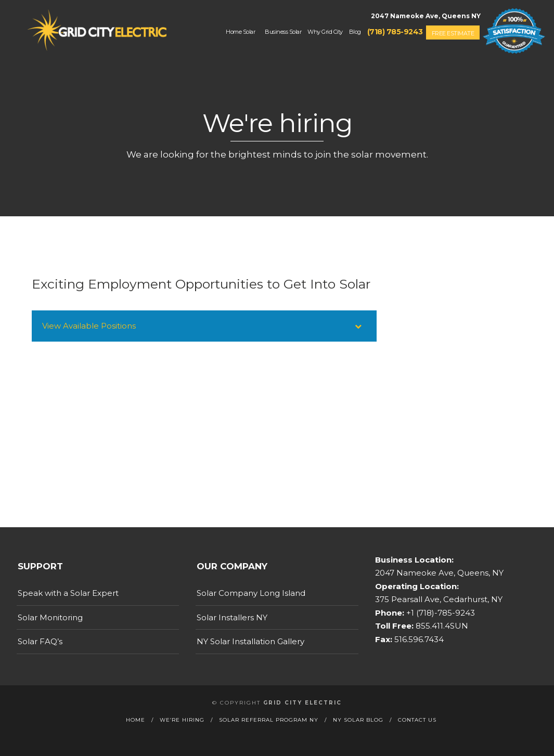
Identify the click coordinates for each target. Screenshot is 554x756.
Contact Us (417, 720)
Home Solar (240, 32)
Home (136, 720)
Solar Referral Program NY (269, 720)
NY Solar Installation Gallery (250, 641)
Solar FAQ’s (40, 641)
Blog (355, 32)
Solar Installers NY (232, 617)
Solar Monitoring (50, 617)
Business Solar (283, 32)
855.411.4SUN (441, 626)
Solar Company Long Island (251, 593)
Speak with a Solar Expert (68, 593)
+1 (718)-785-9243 (440, 613)
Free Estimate (453, 33)
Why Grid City (325, 32)
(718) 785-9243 (395, 32)
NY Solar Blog (358, 720)
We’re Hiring (182, 720)
